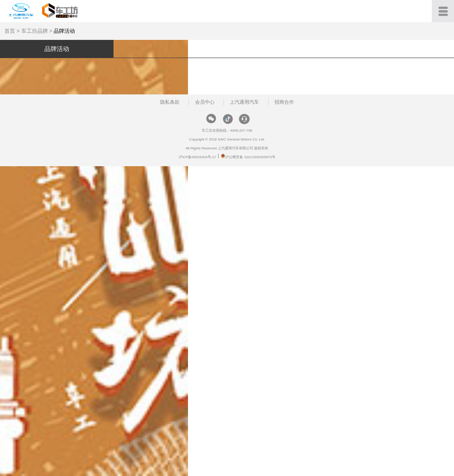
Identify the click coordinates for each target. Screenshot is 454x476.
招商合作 (284, 102)
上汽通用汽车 (244, 102)
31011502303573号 (260, 157)
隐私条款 (170, 102)
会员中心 (205, 102)
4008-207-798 (241, 131)
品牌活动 (64, 31)
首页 (10, 31)
